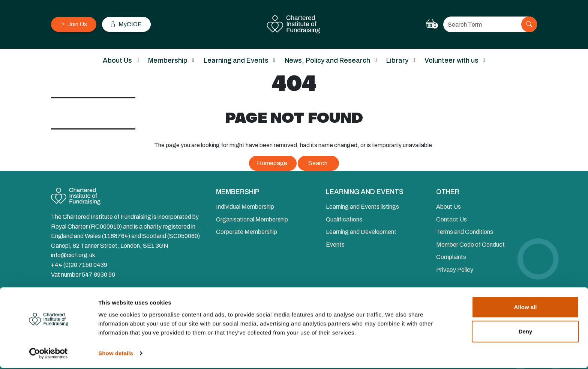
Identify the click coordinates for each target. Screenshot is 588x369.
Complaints (451, 257)
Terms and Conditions (465, 232)
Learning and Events (236, 60)
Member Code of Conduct (470, 245)
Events (335, 245)
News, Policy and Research (327, 60)
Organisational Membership (252, 219)
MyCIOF (126, 24)
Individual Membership (245, 207)
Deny (526, 332)
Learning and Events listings (362, 207)
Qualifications (344, 219)
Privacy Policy (455, 270)
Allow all (526, 308)
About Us (117, 60)
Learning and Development (361, 232)
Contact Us (451, 219)
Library (397, 60)
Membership (168, 60)
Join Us (73, 24)
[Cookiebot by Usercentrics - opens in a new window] (49, 354)
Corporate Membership (247, 232)
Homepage (272, 163)
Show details (116, 354)
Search (318, 163)
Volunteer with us (451, 60)
